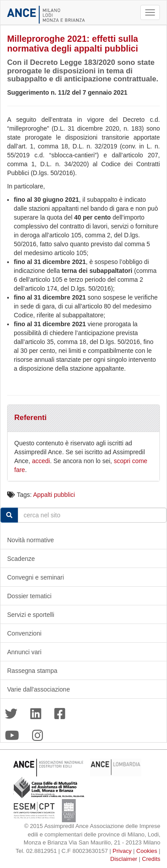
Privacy (122, 851)
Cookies (147, 851)
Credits (151, 859)
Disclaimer (124, 859)
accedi (41, 461)
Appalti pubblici (54, 495)
